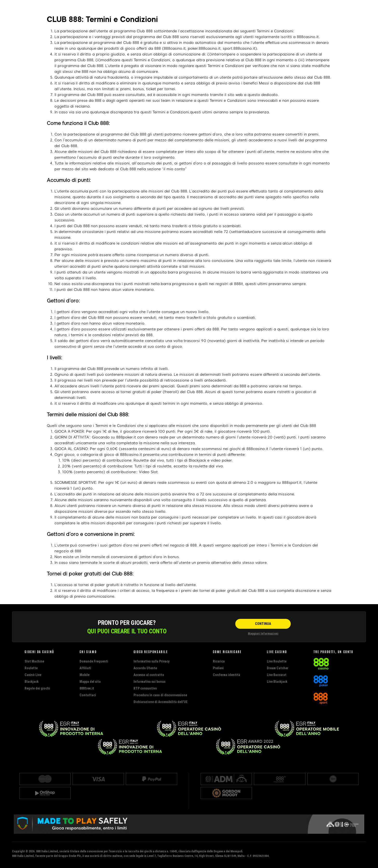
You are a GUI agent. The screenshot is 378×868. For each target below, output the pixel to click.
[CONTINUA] (263, 624)
